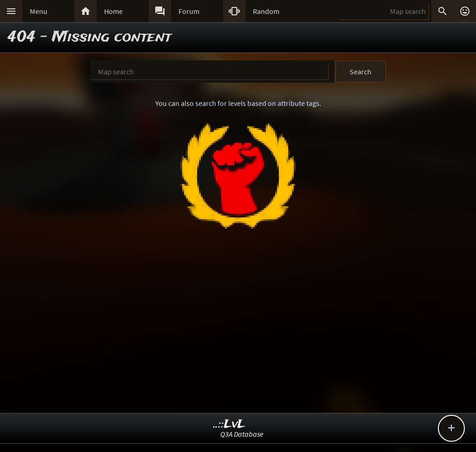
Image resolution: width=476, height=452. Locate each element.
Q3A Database (242, 434)
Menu (39, 11)
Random (266, 11)
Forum (189, 11)
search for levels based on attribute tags (257, 103)
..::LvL (229, 424)
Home (113, 11)
